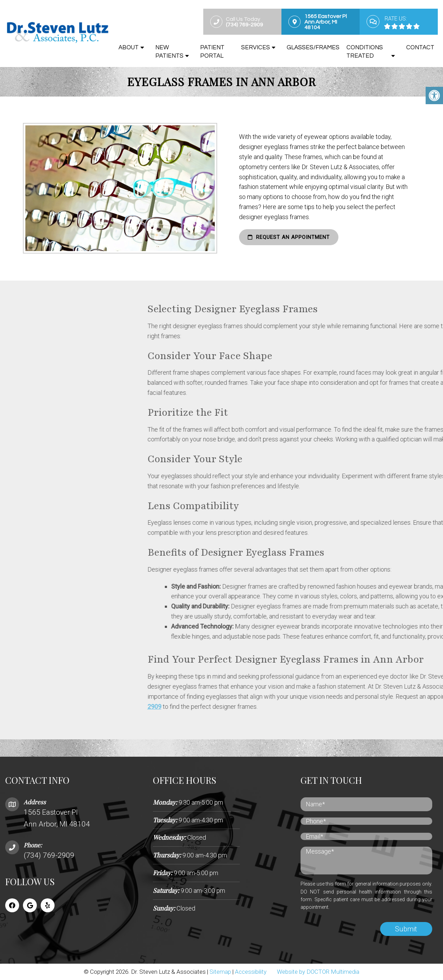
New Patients (169, 52)
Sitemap (220, 972)
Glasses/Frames (313, 48)
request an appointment (278, 237)
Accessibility (251, 972)
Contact (420, 48)
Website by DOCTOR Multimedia (318, 972)
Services (256, 48)
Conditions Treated (365, 52)
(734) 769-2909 (49, 855)
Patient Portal (212, 52)
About (129, 48)
